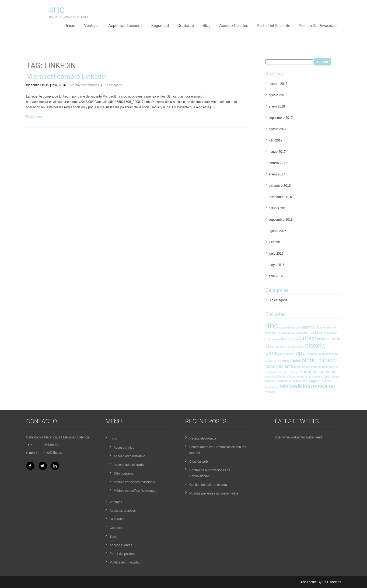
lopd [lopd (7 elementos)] (300, 353)
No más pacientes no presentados (214, 493)
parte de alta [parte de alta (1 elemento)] (302, 367)
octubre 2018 (278, 84)
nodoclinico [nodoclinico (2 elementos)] (291, 361)
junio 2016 (276, 254)
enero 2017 (277, 174)
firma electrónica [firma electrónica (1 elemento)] (294, 347)
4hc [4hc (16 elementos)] (272, 326)
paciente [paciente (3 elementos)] (285, 366)
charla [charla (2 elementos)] (313, 333)
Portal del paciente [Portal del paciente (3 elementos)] (318, 372)
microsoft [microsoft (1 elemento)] (312, 354)
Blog (207, 26)
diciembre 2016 (280, 186)
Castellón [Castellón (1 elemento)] (301, 333)
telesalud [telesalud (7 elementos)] (323, 386)
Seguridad (160, 26)
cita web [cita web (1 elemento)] (293, 339)
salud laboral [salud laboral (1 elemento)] (300, 381)
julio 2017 (276, 140)
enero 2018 (277, 106)
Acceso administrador (129, 465)
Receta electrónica (203, 438)
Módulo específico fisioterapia (135, 491)
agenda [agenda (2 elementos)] (308, 327)
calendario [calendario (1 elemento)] (287, 333)
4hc (57, 10)
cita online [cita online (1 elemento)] (331, 333)
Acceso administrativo (129, 456)
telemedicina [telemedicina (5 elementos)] (295, 386)
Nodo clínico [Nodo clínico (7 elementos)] (319, 360)
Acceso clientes (234, 26)
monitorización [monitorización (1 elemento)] (328, 354)
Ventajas (92, 26)
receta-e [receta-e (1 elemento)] (302, 376)
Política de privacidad (318, 26)
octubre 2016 (278, 208)
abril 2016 (276, 276)
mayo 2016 (277, 265)
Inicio (71, 26)
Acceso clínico (124, 448)
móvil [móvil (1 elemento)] (277, 361)
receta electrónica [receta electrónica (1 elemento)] (319, 376)
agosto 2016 (278, 231)
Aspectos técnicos (125, 26)
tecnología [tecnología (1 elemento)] (272, 387)
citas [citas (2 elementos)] (283, 339)
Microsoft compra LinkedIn (67, 77)
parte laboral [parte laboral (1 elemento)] (290, 372)
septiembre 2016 (281, 220)
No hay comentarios (85, 85)
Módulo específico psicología (134, 482)
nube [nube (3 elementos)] (270, 366)
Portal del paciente (274, 26)
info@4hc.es (53, 453)
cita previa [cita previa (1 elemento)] (272, 339)
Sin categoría (113, 85)
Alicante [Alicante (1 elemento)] (321, 327)
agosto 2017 (278, 129)
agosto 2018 (278, 95)
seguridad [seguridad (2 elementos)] (317, 381)
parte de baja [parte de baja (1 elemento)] (319, 367)
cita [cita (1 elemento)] (321, 333)
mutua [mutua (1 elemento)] (270, 361)
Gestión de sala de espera (208, 485)
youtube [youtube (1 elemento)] (271, 392)
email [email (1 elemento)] (279, 347)
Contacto (186, 26)
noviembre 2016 (280, 197)
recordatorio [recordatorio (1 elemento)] (283, 381)
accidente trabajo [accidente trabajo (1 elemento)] (290, 327)
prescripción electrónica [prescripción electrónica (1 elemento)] (281, 376)
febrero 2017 (278, 163)
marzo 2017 (277, 152)
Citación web (199, 462)
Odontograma (123, 473)
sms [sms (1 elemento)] (329, 381)
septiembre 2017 (281, 118)
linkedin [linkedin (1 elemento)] (288, 354)
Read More (34, 117)
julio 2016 (276, 242)
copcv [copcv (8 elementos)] (308, 338)
